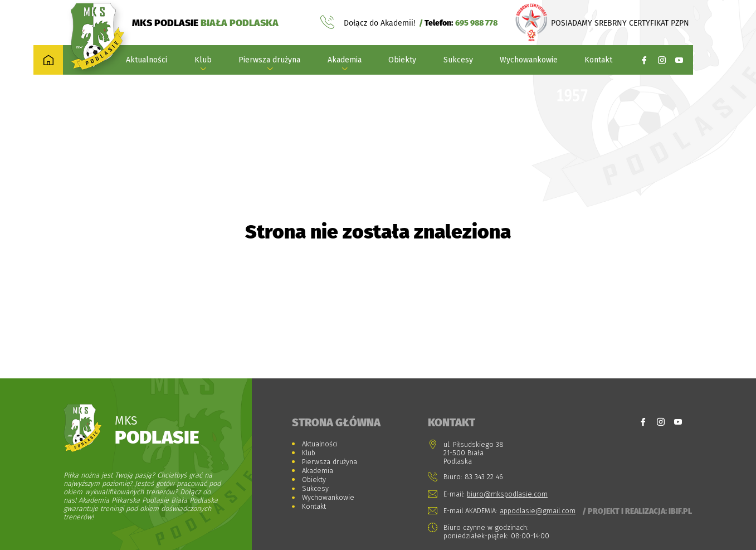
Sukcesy (458, 60)
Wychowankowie (529, 60)
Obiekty (402, 60)
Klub (203, 60)
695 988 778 (476, 23)
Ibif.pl (680, 511)
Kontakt (598, 60)
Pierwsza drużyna (269, 60)
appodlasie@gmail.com (538, 511)
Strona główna (336, 422)
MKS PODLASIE (205, 23)
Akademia (345, 60)
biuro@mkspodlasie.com (507, 494)
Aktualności (147, 60)
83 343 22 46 (484, 477)
